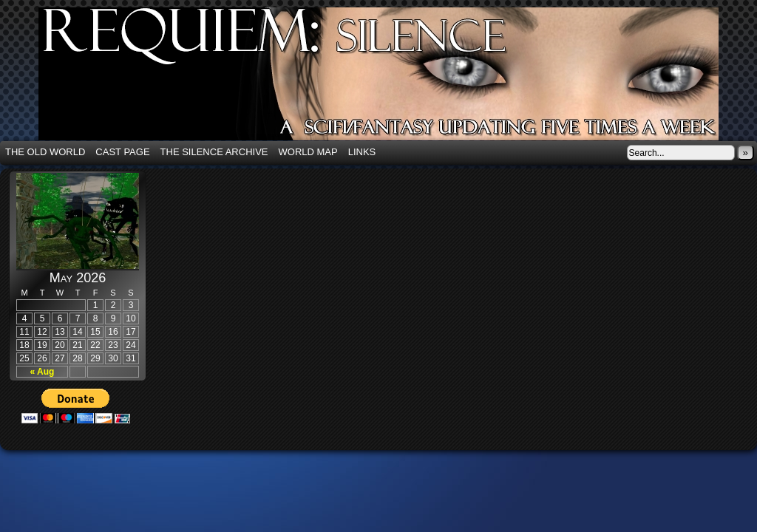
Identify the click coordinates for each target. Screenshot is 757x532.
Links (362, 152)
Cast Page (122, 152)
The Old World (45, 152)
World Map (308, 152)
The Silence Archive (214, 152)
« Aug (43, 372)
